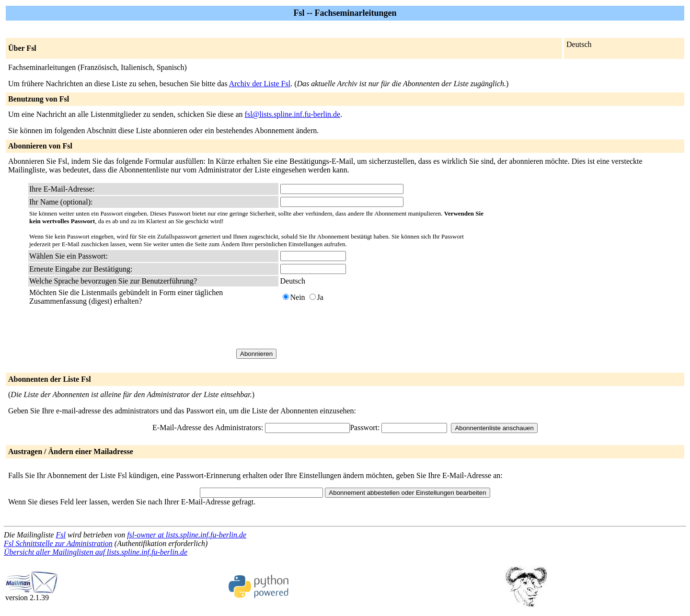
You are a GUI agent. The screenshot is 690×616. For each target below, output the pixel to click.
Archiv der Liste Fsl (260, 84)
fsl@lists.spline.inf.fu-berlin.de (293, 114)
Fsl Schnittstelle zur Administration (58, 543)
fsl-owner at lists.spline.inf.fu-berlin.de (187, 535)
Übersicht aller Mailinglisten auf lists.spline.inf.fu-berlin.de (96, 552)
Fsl (60, 535)
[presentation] (353, 327)
